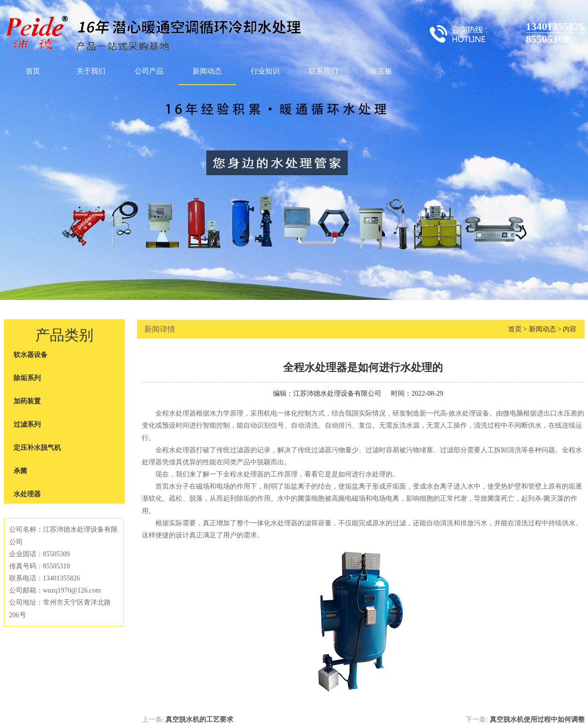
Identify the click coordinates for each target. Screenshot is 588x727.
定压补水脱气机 (37, 448)
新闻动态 (207, 71)
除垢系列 (27, 378)
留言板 (381, 71)
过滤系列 (27, 424)
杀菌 (20, 471)
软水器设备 (30, 355)
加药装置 (27, 401)
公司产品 (149, 71)
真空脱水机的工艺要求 (199, 720)
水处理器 (27, 494)
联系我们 (323, 71)
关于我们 (91, 71)
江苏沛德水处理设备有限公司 (337, 393)
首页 (33, 71)
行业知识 (265, 71)
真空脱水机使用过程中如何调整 (537, 720)
